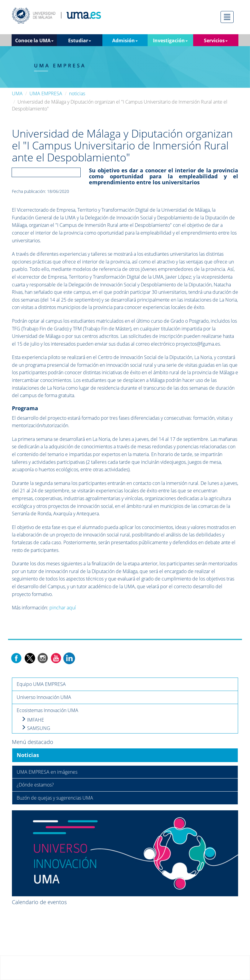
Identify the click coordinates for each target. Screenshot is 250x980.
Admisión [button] (125, 40)
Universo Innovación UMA (44, 697)
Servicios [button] (216, 40)
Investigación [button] (170, 40)
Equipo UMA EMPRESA (41, 684)
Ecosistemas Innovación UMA (47, 710)
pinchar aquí (63, 608)
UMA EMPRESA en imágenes (47, 772)
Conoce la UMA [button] (34, 40)
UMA (17, 93)
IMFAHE (33, 720)
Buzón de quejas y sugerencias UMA (55, 798)
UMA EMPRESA (46, 93)
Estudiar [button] (80, 40)
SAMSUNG (36, 728)
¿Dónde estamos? (35, 785)
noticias (77, 93)
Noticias (28, 755)
